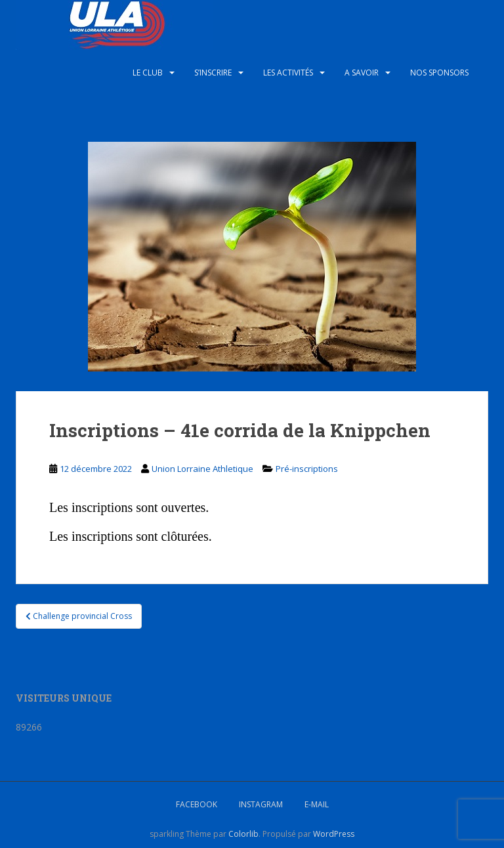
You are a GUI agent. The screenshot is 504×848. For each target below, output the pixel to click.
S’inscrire (213, 73)
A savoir (362, 73)
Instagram (261, 804)
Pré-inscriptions (307, 469)
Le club (148, 73)
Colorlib (243, 834)
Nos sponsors (439, 73)
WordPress (334, 834)
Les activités (288, 73)
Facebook (197, 804)
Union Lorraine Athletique (202, 469)
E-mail (317, 804)
